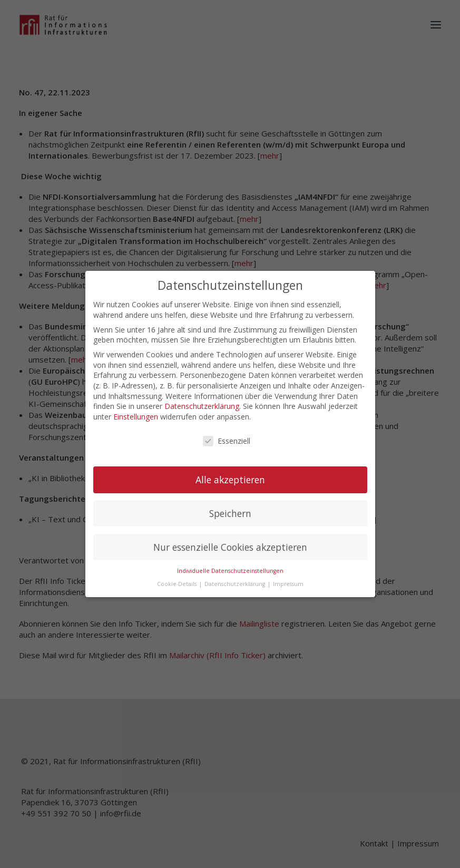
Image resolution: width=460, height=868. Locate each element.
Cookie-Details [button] (178, 574)
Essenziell (227, 432)
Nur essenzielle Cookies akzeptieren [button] (230, 538)
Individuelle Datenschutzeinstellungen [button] (230, 561)
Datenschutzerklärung (202, 397)
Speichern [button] (230, 504)
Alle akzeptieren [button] (230, 470)
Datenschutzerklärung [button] (236, 574)
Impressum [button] (288, 574)
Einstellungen (136, 407)
